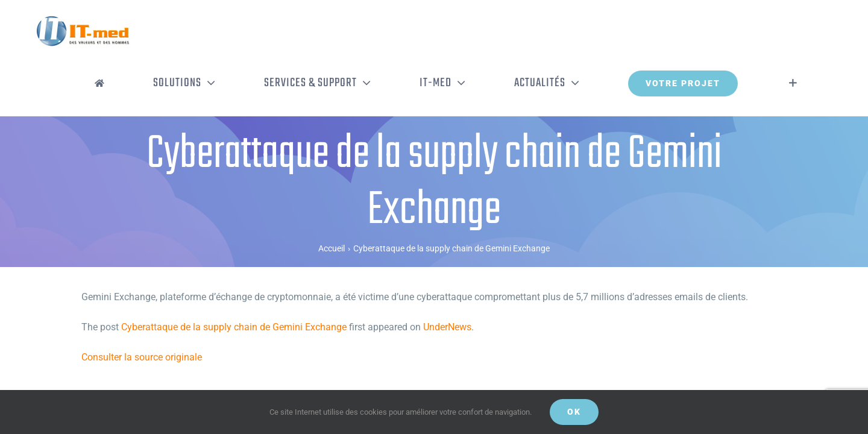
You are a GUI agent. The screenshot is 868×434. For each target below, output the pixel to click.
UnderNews (447, 277)
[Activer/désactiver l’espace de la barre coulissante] (811, 33)
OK (574, 412)
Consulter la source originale (142, 307)
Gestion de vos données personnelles (407, 385)
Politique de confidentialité (241, 385)
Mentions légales (316, 385)
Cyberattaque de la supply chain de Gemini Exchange (234, 277)
